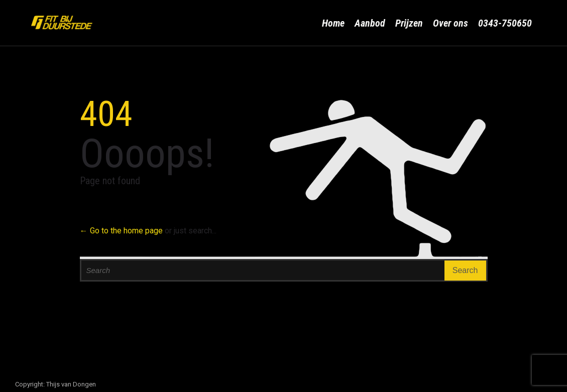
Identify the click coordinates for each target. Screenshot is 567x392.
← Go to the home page (121, 231)
